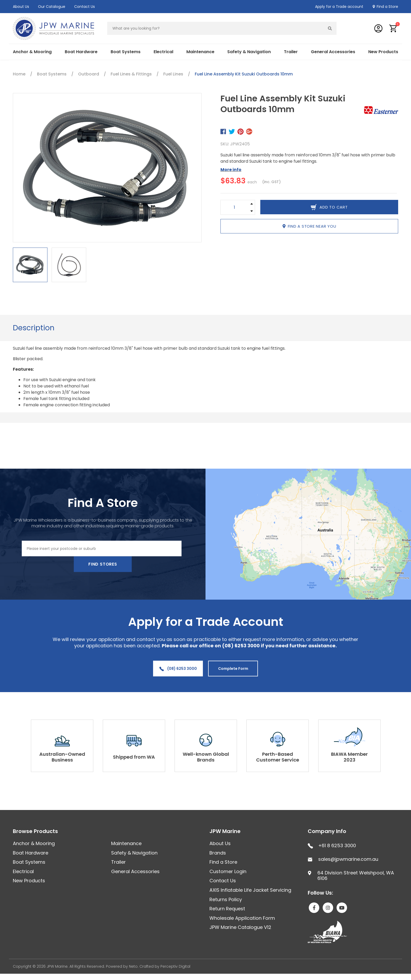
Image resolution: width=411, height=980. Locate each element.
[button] (393, 28)
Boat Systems (126, 52)
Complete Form (233, 669)
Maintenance (200, 52)
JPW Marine (225, 831)
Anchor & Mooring (32, 52)
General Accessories (333, 52)
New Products (383, 52)
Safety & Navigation (249, 52)
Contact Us (85, 7)
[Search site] (330, 28)
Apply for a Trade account (339, 7)
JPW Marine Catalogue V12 (240, 927)
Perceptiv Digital (175, 966)
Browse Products (35, 831)
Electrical (163, 52)
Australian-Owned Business (62, 757)
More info (231, 170)
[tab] (34, 328)
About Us (21, 7)
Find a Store (387, 7)
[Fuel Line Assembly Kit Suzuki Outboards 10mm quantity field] (234, 207)
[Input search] (215, 28)
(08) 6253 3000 (178, 669)
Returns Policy (226, 899)
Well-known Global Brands (206, 757)
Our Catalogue (52, 7)
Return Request (227, 909)
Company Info (327, 831)
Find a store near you (309, 226)
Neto (133, 966)
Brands (218, 853)
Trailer (291, 52)
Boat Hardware (81, 52)
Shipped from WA (134, 757)
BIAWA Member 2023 (349, 757)
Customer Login (228, 871)
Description (34, 328)
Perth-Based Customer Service (278, 757)
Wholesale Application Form (242, 918)
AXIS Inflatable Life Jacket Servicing (250, 890)
